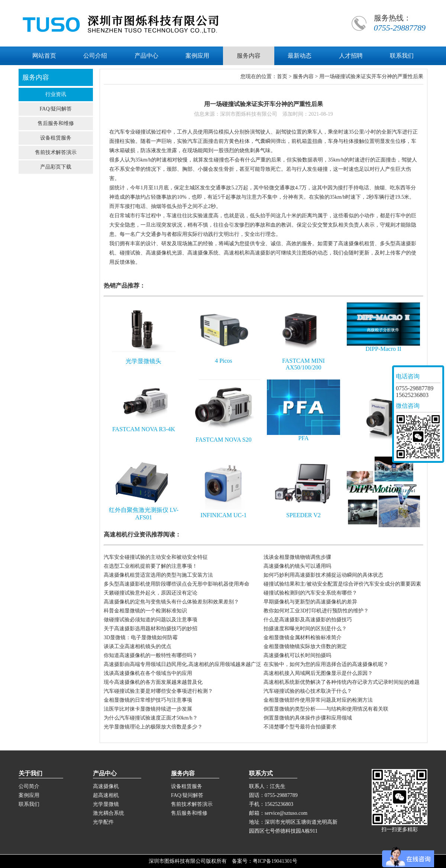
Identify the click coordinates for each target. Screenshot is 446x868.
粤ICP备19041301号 (275, 861)
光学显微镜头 (143, 361)
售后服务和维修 (56, 123)
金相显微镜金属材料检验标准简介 (303, 638)
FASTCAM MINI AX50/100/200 (303, 364)
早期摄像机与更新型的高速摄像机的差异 (310, 602)
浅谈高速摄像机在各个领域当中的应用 (148, 673)
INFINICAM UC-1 (223, 515)
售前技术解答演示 (56, 152)
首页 (282, 76)
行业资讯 (56, 94)
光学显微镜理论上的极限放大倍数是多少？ (153, 727)
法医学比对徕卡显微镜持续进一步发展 (148, 709)
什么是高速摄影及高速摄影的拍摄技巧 (308, 620)
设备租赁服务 (56, 138)
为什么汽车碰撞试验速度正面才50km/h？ (151, 718)
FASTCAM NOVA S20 (224, 440)
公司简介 (29, 786)
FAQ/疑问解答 (56, 109)
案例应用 (29, 795)
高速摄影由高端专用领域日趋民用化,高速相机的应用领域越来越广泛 (182, 664)
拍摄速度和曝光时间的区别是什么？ (305, 629)
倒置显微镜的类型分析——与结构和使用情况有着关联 (326, 709)
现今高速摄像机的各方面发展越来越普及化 (153, 682)
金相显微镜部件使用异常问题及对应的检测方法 (318, 700)
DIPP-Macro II (383, 349)
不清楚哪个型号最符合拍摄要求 (300, 727)
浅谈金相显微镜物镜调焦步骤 (297, 557)
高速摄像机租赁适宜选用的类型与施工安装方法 (158, 575)
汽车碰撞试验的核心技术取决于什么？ (308, 691)
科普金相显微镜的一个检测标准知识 (145, 611)
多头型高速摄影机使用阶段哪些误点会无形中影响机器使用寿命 (177, 584)
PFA (303, 438)
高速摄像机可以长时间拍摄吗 (297, 655)
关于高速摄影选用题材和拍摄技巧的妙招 (151, 629)
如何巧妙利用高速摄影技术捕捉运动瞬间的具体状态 (323, 575)
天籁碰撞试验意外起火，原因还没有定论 (151, 593)
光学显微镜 (106, 804)
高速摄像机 (106, 786)
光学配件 (103, 822)
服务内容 (303, 76)
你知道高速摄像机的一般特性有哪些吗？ (151, 655)
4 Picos (224, 361)
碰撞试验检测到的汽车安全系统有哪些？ (310, 593)
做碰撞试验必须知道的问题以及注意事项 (151, 620)
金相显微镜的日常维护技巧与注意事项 (148, 700)
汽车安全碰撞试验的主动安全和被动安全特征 (156, 557)
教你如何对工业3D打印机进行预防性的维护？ (316, 611)
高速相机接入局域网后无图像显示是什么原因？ (318, 673)
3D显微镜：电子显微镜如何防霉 (141, 638)
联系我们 (29, 804)
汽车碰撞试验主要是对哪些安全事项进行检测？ (158, 691)
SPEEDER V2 (303, 515)
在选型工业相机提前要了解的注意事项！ (151, 566)
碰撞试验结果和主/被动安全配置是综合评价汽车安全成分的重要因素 (342, 584)
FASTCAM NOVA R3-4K (144, 429)
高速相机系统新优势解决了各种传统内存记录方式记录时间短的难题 (342, 682)
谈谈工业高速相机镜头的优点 (138, 646)
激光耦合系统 (109, 813)
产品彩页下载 (56, 167)
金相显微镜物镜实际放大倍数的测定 (305, 646)
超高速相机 (106, 795)
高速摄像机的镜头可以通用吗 (297, 566)
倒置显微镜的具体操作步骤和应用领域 (308, 718)
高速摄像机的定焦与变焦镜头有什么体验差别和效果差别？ (171, 602)
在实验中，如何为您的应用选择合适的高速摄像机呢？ (326, 664)
